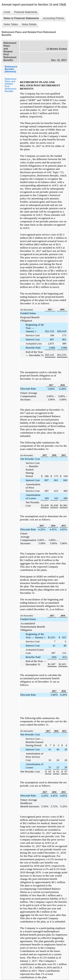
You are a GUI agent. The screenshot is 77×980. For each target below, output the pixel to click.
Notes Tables (10, 24)
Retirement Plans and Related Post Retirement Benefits (10, 85)
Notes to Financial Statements (20, 18)
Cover (6, 12)
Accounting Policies (52, 18)
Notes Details (28, 24)
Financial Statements (25, 12)
